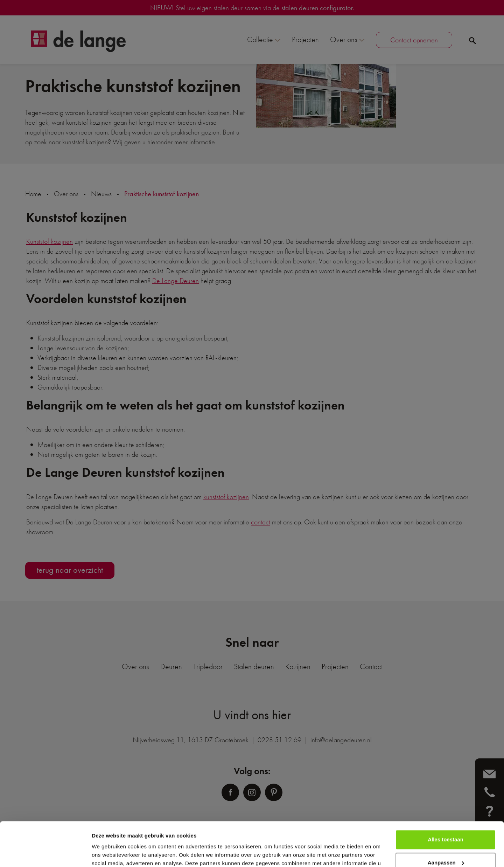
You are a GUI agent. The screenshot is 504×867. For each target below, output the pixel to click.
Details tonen (108, 853)
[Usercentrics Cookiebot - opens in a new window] (45, 853)
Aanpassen (446, 824)
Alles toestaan (446, 802)
